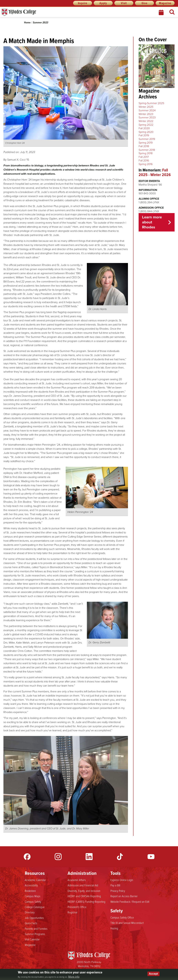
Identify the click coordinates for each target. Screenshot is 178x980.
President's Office (77, 907)
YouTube (151, 857)
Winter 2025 (146, 107)
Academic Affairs (77, 880)
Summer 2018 (147, 150)
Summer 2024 (147, 110)
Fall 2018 (144, 146)
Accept (153, 974)
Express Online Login (122, 880)
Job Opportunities (34, 918)
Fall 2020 (144, 128)
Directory (30, 912)
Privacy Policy (118, 891)
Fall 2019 (144, 135)
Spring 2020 (146, 132)
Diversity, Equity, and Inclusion (84, 891)
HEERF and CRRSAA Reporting (84, 896)
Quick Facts (31, 923)
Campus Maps (33, 896)
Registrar (72, 912)
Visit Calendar (32, 939)
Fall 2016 (144, 160)
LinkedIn (89, 857)
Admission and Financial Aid (83, 885)
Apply (103, 3)
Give (144, 3)
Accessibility (31, 885)
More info (74, 977)
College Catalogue (35, 907)
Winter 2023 (146, 114)
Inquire (83, 3)
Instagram (58, 857)
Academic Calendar (35, 880)
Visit (124, 3)
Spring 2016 (146, 164)
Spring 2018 (146, 153)
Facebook (27, 857)
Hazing (114, 928)
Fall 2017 (144, 157)
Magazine (165, 3)
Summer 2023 (41, 22)
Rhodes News (34, 12)
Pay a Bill (115, 885)
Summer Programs (35, 934)
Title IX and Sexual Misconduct (127, 923)
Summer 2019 (147, 139)
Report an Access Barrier (124, 896)
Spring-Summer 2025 (151, 103)
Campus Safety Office (122, 918)
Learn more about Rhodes (152, 222)
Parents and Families (36, 929)
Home (27, 22)
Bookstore (30, 891)
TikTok (120, 857)
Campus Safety (33, 902)
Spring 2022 (146, 125)
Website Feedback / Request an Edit (130, 902)
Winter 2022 (146, 121)
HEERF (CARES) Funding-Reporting (86, 902)
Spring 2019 (146, 143)
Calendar (161, 12)
